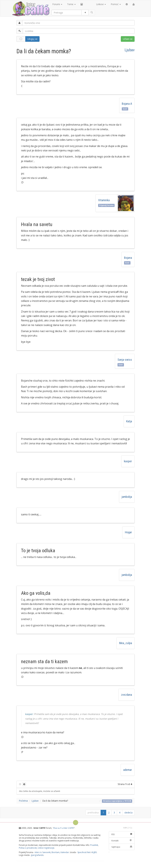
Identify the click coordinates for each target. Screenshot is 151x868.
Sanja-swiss (125, 360)
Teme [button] (71, 4)
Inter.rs (38, 852)
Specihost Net (84, 852)
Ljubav (130, 50)
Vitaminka (104, 200)
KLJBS (94, 852)
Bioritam (56, 852)
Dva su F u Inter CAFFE (64, 828)
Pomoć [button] (116, 4)
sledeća (128, 813)
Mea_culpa (126, 643)
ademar (128, 770)
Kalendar (65, 852)
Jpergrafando (37, 855)
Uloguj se (32, 39)
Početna (23, 801)
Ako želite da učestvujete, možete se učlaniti (40, 791)
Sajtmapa (122, 847)
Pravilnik (94, 845)
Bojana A (127, 104)
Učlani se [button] (128, 39)
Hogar (128, 532)
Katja (129, 421)
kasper (128, 461)
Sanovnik (46, 852)
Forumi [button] (57, 4)
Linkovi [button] (101, 4)
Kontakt (122, 841)
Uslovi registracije (46, 848)
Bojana (128, 258)
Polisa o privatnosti (28, 848)
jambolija (127, 497)
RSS (122, 834)
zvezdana (126, 695)
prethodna (93, 813)
